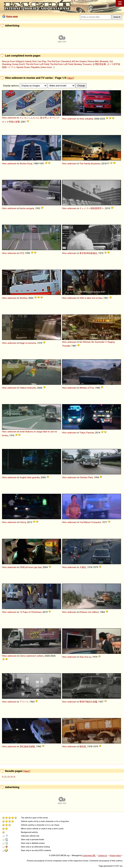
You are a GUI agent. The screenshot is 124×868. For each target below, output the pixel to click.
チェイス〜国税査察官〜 (92, 208)
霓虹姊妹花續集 (27, 746)
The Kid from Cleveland (59, 61)
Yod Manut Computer (90, 522)
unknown (12, 118)
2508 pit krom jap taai (31, 567)
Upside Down (23, 67)
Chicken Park (86, 477)
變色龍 (83, 746)
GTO (22, 253)
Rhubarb (104, 61)
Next (70, 78)
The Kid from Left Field (37, 64)
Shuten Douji (26, 164)
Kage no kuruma (28, 343)
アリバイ (24, 702)
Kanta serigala (27, 208)
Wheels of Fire (87, 388)
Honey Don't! (18, 64)
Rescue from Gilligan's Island (17, 61)
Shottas (23, 298)
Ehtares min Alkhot (89, 612)
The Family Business (90, 164)
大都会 (83, 567)
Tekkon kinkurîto (28, 388)
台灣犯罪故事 (99, 64)
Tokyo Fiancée (87, 433)
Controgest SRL (89, 855)
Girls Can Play (39, 61)
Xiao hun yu (85, 657)
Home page (12, 16)
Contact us (103, 855)
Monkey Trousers (83, 64)
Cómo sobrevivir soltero (32, 656)
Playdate (35, 67)
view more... (47, 67)
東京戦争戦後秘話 (88, 253)
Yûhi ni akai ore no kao (91, 298)
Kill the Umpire (79, 61)
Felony (23, 522)
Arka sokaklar (86, 119)
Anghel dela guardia (30, 477)
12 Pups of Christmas (31, 612)
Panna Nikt (93, 61)
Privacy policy (115, 855)
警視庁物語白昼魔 (88, 702)
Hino (4, 118)
